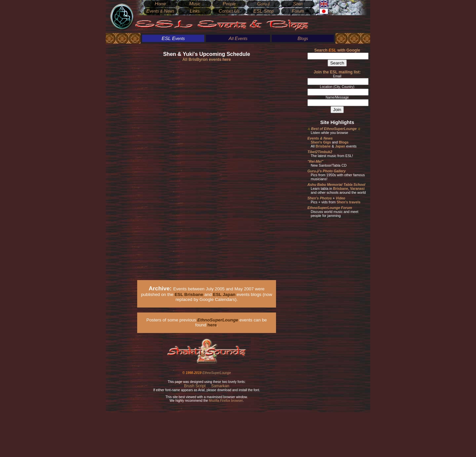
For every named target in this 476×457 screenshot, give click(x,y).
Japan (340, 146)
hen (298, 4)
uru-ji (263, 4)
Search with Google (337, 50)
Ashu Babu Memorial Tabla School (336, 185)
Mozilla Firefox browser (226, 401)
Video (341, 198)
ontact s (229, 11)
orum (298, 11)
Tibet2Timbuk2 (320, 152)
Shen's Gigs (321, 142)
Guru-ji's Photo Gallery (327, 171)
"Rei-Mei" (315, 161)
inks (195, 11)
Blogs (344, 142)
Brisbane (323, 146)
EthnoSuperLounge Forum (330, 208)
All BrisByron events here (207, 60)
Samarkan (220, 386)
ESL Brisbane (189, 294)
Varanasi (357, 188)
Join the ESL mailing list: (337, 72)
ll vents (238, 39)
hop (263, 11)
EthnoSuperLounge (217, 373)
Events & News (320, 138)
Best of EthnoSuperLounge (334, 129)
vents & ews (160, 11)
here (212, 325)
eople (229, 4)
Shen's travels (348, 202)
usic (195, 4)
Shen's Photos (320, 198)
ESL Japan (224, 294)
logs (303, 39)
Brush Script (195, 386)
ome (160, 4)
